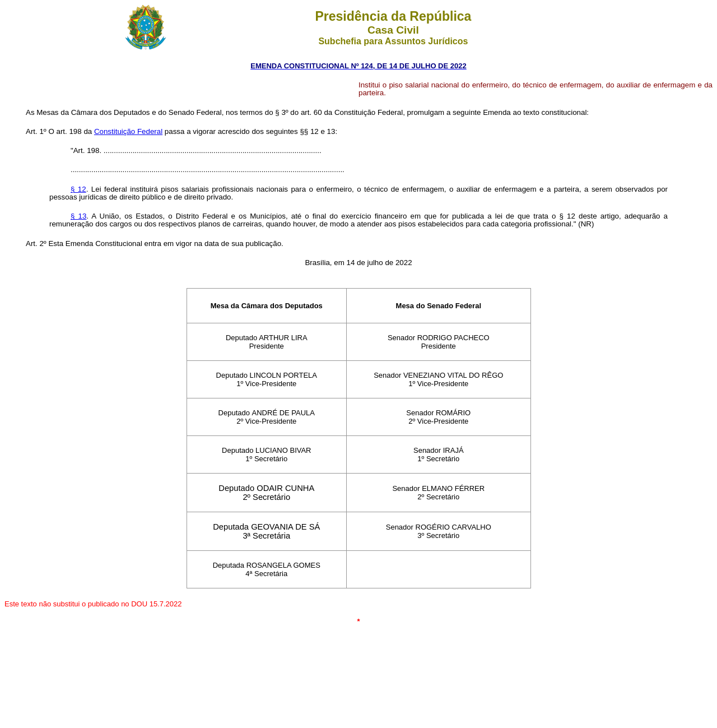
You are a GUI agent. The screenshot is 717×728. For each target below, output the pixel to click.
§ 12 (78, 189)
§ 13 (78, 216)
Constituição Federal (128, 131)
